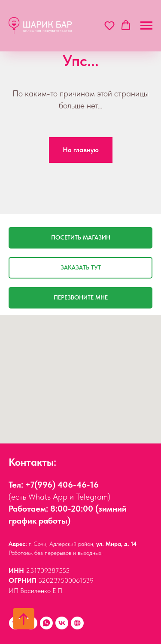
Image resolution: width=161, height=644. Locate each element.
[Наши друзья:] (77, 623)
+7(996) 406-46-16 (62, 485)
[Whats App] (46, 623)
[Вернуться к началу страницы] (24, 619)
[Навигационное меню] (146, 26)
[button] (109, 25)
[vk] (62, 623)
